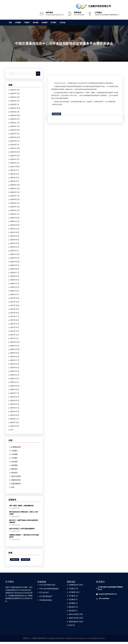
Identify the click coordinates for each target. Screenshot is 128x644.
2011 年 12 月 (15, 424)
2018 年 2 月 (15, 292)
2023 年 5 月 (15, 141)
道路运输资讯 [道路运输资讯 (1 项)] (26, 562)
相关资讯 (14, 475)
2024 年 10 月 (15, 116)
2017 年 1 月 (14, 340)
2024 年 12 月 (15, 108)
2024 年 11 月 (15, 112)
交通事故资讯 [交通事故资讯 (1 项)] (15, 562)
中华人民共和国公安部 (47, 587)
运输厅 (50, 598)
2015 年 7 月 (15, 395)
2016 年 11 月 (15, 347)
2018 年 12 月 (15, 255)
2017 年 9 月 (15, 310)
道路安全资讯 (16, 482)
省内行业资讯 (16, 478)
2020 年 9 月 (15, 193)
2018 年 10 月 (15, 263)
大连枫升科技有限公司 (100, 6)
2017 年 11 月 (15, 303)
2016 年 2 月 (15, 380)
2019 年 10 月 (15, 226)
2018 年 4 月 (15, 285)
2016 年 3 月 (15, 376)
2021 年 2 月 (15, 182)
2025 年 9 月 (15, 94)
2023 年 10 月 (15, 138)
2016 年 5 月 (15, 369)
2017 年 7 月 (15, 318)
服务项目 (14, 471)
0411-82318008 (79, 15)
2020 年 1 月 (15, 215)
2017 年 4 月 (15, 329)
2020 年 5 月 (15, 204)
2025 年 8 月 (15, 97)
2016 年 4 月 (15, 373)
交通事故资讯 (16, 449)
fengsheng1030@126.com (55, 15)
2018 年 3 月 (15, 288)
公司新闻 (14, 456)
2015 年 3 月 (15, 410)
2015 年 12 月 (15, 388)
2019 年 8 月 (15, 233)
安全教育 (14, 464)
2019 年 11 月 (15, 222)
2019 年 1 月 (14, 252)
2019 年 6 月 (15, 237)
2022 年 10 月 (15, 152)
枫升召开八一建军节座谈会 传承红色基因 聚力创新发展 (24, 523)
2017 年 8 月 (15, 314)
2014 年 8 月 (15, 417)
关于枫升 (14, 460)
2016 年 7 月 (15, 362)
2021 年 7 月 (15, 171)
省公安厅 (46, 595)
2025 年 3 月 (15, 101)
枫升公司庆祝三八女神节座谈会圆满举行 (22, 531)
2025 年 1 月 (15, 105)
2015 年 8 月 (15, 391)
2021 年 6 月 (15, 174)
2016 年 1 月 (14, 384)
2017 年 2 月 (15, 336)
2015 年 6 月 (15, 399)
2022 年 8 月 (15, 156)
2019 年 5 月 (15, 241)
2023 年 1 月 (15, 145)
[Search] (38, 74)
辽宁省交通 (43, 598)
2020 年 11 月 (15, 189)
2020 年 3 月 (15, 207)
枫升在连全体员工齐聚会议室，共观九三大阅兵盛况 (24, 515)
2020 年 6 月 (15, 200)
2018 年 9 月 (15, 266)
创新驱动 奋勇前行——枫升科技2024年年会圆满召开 (24, 538)
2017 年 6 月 (15, 321)
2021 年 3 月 (15, 178)
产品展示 (14, 453)
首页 (13, 489)
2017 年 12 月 (15, 299)
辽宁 (41, 595)
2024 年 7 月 (15, 123)
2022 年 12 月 (15, 149)
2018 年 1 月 (14, 296)
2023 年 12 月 (15, 130)
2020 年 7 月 (15, 196)
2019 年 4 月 (15, 244)
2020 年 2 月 (15, 211)
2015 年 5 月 (15, 402)
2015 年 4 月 (15, 406)
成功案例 (14, 467)
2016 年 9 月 (15, 354)
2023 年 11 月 (15, 134)
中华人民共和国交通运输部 (49, 591)
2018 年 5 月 (15, 281)
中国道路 (42, 602)
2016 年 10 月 (15, 351)
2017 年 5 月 (15, 325)
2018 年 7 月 (15, 274)
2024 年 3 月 (15, 127)
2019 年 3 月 (15, 248)
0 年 (12, 432)
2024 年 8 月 (15, 119)
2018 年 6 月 (15, 277)
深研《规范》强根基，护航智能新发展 (21, 508)
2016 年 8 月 (15, 358)
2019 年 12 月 (15, 219)
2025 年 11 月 (15, 90)
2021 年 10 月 (15, 167)
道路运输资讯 (16, 486)
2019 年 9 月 (15, 229)
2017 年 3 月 (15, 332)
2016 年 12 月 (15, 343)
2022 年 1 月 (15, 163)
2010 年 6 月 (15, 428)
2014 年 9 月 (15, 413)
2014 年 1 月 (14, 421)
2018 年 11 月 (15, 259)
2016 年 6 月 (15, 366)
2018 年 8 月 (15, 270)
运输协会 (49, 602)
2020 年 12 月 (15, 185)
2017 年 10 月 (15, 307)
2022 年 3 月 (15, 160)
